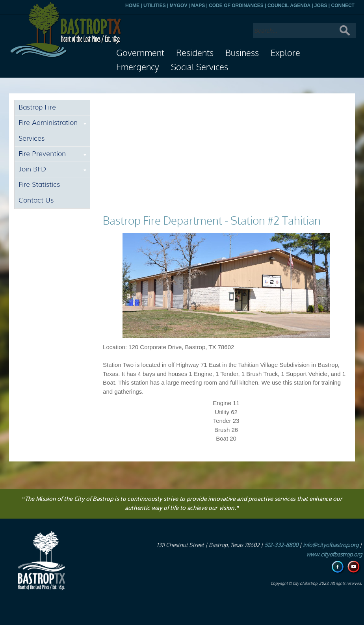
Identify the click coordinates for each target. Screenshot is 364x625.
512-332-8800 (281, 545)
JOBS (321, 6)
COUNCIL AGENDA (289, 6)
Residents (195, 53)
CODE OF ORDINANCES (236, 6)
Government (140, 53)
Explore (285, 53)
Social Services (200, 67)
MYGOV (179, 6)
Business (242, 53)
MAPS (198, 6)
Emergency (138, 67)
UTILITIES (155, 6)
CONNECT (343, 6)
